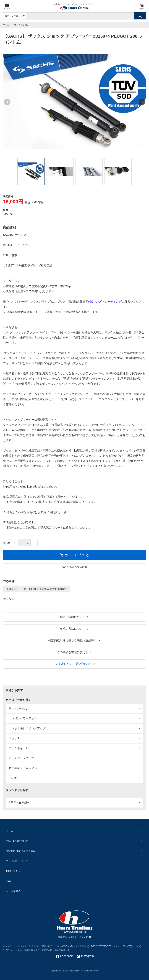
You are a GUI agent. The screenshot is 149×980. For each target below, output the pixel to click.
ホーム (6, 25)
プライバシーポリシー (75, 861)
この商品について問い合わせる (74, 664)
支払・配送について (75, 841)
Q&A (75, 881)
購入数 (7, 543)
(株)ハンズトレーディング (105, 302)
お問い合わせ (75, 871)
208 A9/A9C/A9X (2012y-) (53, 589)
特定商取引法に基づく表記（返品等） (74, 640)
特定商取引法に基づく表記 (75, 851)
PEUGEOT (12, 589)
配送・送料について (74, 617)
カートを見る (75, 891)
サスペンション (22, 25)
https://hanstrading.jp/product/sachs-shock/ (30, 487)
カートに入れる (74, 555)
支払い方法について (74, 629)
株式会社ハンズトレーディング (74, 937)
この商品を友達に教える (74, 652)
